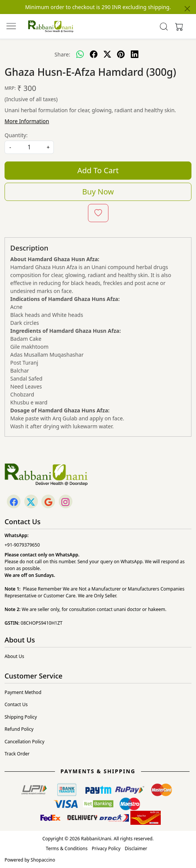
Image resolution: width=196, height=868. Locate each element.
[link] (164, 27)
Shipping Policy (21, 717)
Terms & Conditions (67, 848)
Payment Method (23, 692)
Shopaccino (43, 860)
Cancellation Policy (24, 742)
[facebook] (94, 54)
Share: (62, 54)
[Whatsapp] (80, 54)
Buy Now (98, 192)
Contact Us (16, 704)
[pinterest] (121, 54)
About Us (14, 656)
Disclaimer (136, 848)
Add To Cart (98, 170)
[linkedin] (135, 54)
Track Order (17, 754)
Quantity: (16, 135)
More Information (27, 121)
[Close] (187, 9)
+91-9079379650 (22, 545)
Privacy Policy (106, 848)
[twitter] (107, 54)
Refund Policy (19, 729)
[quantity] (29, 147)
